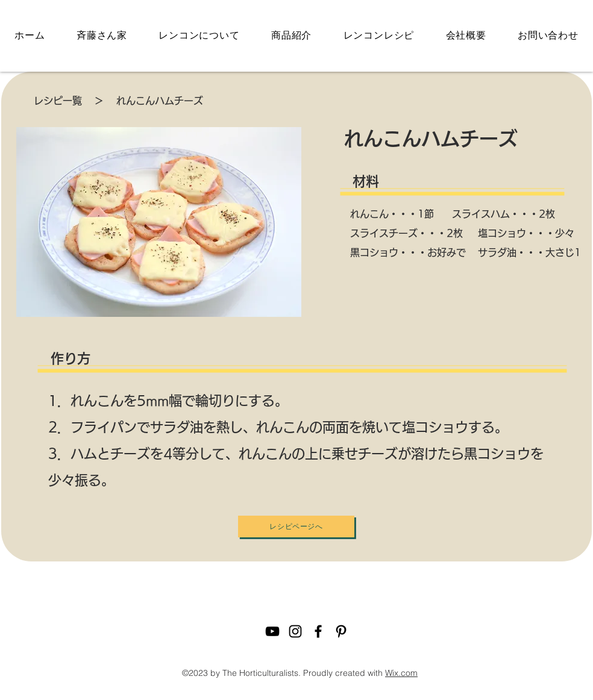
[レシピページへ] (296, 527)
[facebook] (318, 631)
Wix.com (401, 673)
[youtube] (272, 631)
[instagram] (295, 631)
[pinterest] (341, 631)
